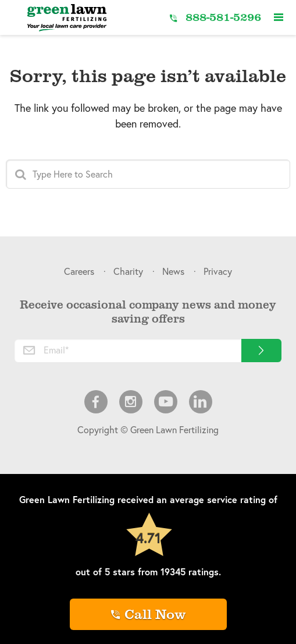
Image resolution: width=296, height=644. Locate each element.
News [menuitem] (173, 271)
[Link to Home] (67, 17)
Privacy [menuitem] (218, 271)
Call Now (155, 613)
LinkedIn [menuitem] (201, 402)
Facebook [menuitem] (96, 402)
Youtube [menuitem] (166, 402)
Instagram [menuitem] (131, 402)
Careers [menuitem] (79, 271)
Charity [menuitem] (128, 271)
